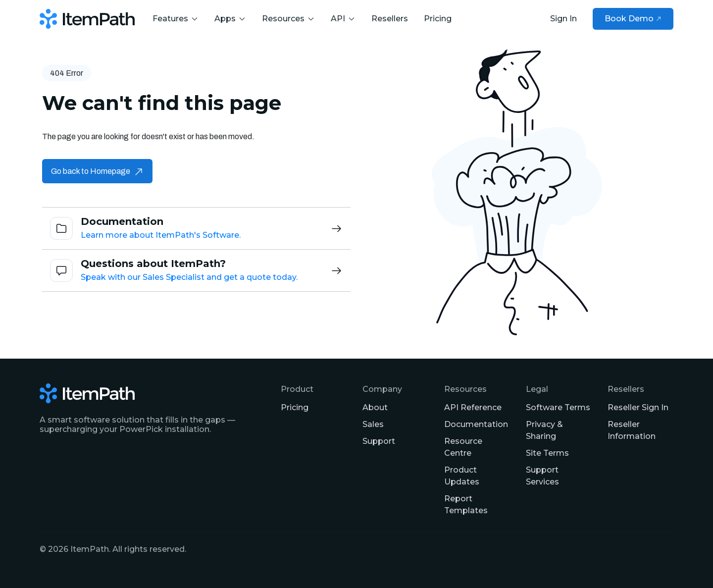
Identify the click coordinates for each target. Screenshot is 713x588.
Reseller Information (632, 430)
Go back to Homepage (97, 171)
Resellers (390, 19)
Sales (373, 424)
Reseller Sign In (638, 407)
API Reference (473, 407)
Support (379, 441)
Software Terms (558, 407)
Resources (288, 19)
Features (176, 19)
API (343, 19)
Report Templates (466, 505)
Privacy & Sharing (544, 430)
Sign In (563, 19)
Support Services (542, 476)
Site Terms (547, 453)
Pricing (438, 19)
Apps (230, 19)
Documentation (476, 424)
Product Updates (462, 476)
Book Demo (633, 19)
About (375, 407)
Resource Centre (463, 447)
